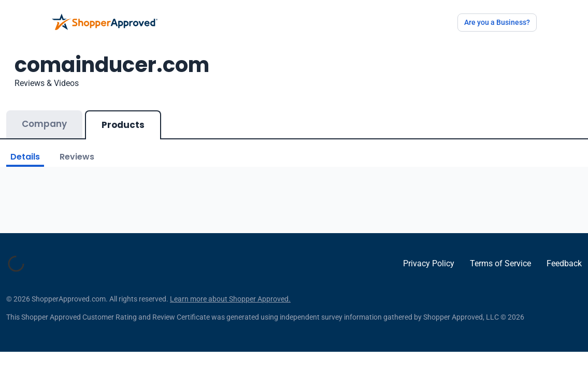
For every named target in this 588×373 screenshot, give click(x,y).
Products (123, 125)
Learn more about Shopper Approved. (230, 309)
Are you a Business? (497, 22)
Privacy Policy (429, 269)
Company (44, 124)
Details (25, 157)
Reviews (77, 157)
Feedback (564, 269)
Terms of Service (500, 269)
